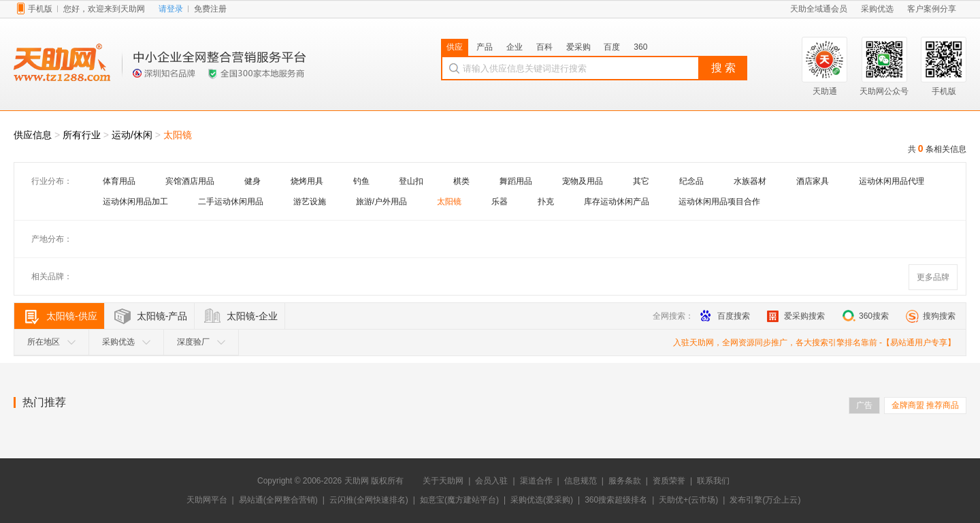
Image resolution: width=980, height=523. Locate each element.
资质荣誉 (669, 481)
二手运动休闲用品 (231, 202)
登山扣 (411, 181)
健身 (252, 181)
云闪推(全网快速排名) (369, 500)
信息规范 (581, 481)
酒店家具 (813, 181)
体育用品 (119, 181)
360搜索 (865, 316)
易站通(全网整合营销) (278, 500)
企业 (514, 47)
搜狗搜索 (931, 316)
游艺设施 (310, 202)
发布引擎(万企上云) (765, 500)
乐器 (500, 202)
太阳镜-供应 (72, 316)
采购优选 (127, 342)
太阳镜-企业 (252, 316)
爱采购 (578, 47)
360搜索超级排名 (616, 500)
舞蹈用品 (516, 181)
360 (640, 47)
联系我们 (713, 481)
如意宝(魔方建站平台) (459, 500)
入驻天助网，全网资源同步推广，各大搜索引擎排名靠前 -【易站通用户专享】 (814, 343)
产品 (485, 47)
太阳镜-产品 (162, 316)
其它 (641, 181)
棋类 (461, 181)
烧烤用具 (307, 181)
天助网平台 (207, 500)
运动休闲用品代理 (892, 181)
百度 (612, 47)
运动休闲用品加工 (135, 202)
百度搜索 (725, 316)
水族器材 (750, 181)
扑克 (546, 202)
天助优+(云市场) (688, 500)
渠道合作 (536, 481)
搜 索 (723, 68)
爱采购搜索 (796, 316)
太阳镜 (178, 135)
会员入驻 (491, 481)
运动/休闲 (132, 135)
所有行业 (82, 135)
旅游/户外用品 (381, 202)
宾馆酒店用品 (190, 181)
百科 (544, 47)
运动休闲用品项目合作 (719, 202)
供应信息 (33, 135)
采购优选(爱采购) (542, 500)
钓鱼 (361, 181)
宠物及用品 (583, 181)
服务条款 (625, 481)
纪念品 (691, 181)
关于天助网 (443, 481)
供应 (455, 47)
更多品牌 (933, 277)
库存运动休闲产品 (617, 202)
